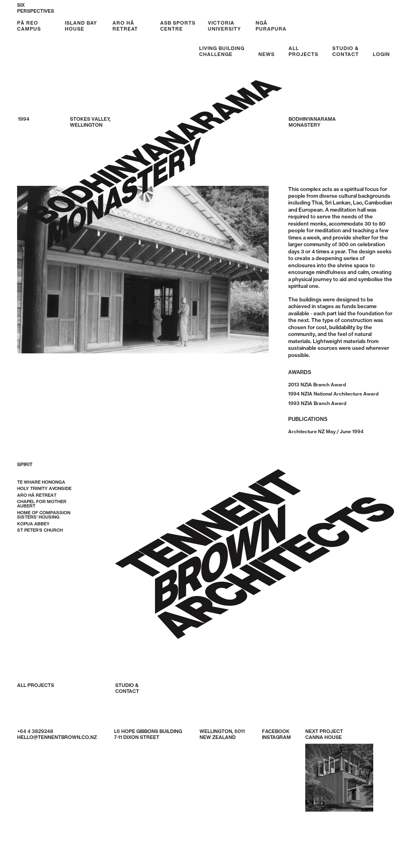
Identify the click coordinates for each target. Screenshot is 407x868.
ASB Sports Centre (178, 26)
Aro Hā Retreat (125, 26)
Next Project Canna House (339, 770)
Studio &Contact (346, 51)
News (266, 54)
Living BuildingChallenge (222, 51)
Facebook (276, 732)
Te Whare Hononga (41, 482)
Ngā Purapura (271, 26)
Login (381, 54)
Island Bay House (81, 26)
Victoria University (224, 26)
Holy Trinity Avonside (44, 489)
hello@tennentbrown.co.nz (57, 738)
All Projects (36, 686)
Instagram (276, 738)
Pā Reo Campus (29, 26)
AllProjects (303, 51)
